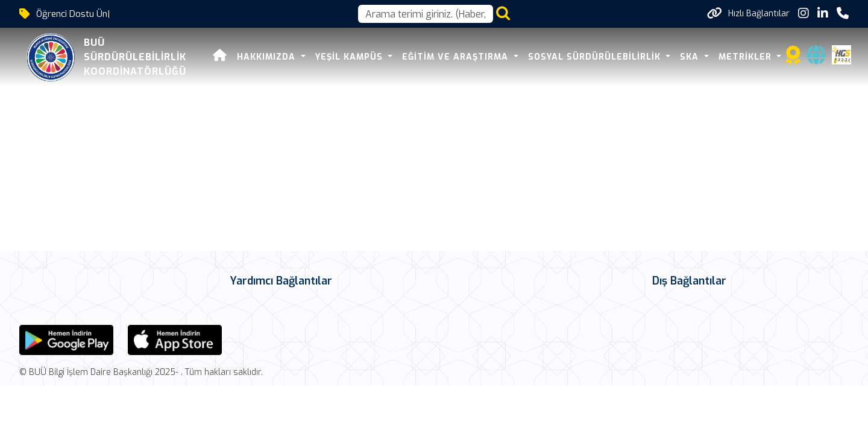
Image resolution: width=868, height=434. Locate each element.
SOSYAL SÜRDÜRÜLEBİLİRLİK (596, 57)
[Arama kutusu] (426, 14)
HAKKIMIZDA (268, 57)
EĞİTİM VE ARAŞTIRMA (457, 57)
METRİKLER (747, 57)
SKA (691, 57)
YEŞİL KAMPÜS (351, 57)
